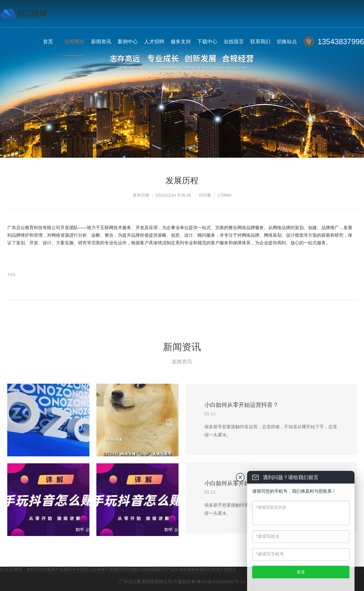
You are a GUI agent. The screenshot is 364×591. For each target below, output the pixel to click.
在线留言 (234, 42)
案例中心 (128, 42)
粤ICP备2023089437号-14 (221, 582)
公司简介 (75, 42)
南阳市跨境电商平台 (45, 569)
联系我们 (260, 42)
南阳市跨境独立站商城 (133, 569)
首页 (48, 42)
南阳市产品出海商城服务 (176, 569)
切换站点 (287, 42)
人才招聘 (154, 42)
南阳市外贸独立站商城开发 (88, 569)
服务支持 (181, 42)
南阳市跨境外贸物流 (218, 569)
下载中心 (207, 42)
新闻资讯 (101, 42)
